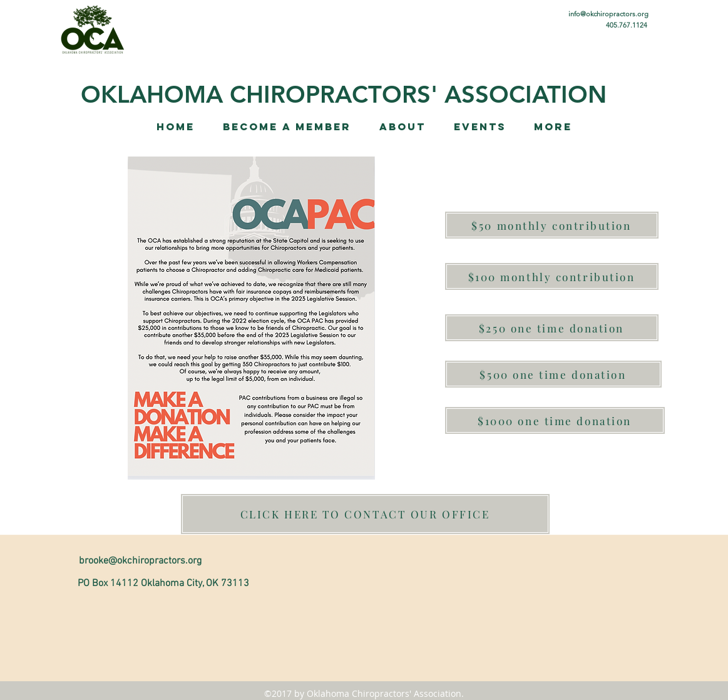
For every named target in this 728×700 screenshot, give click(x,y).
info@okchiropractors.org (608, 14)
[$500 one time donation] (553, 374)
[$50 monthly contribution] (552, 225)
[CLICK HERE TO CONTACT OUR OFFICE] (365, 514)
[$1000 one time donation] (555, 420)
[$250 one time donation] (552, 328)
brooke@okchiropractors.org (140, 561)
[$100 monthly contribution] (552, 276)
